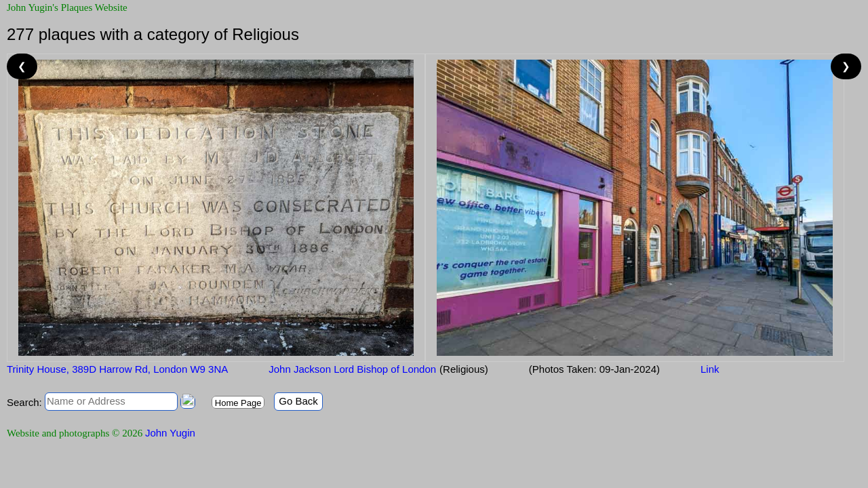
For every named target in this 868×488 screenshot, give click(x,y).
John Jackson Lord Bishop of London (352, 369)
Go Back (298, 401)
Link (710, 369)
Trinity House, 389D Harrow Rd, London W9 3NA (117, 369)
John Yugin (170, 433)
